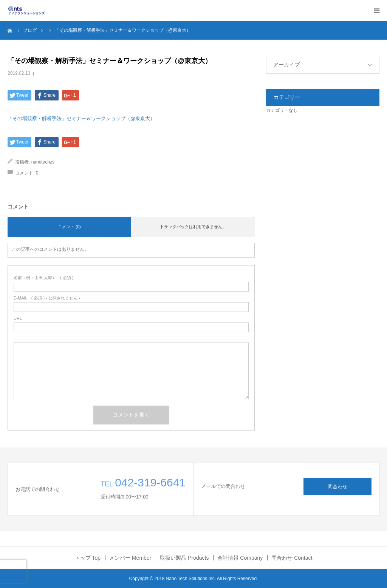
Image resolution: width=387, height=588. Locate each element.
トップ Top (88, 558)
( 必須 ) (44, 278)
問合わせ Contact (292, 558)
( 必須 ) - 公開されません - (47, 298)
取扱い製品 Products (184, 558)
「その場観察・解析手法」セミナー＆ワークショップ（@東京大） (81, 118)
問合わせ (337, 487)
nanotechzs (43, 162)
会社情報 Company (240, 558)
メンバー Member (130, 558)
